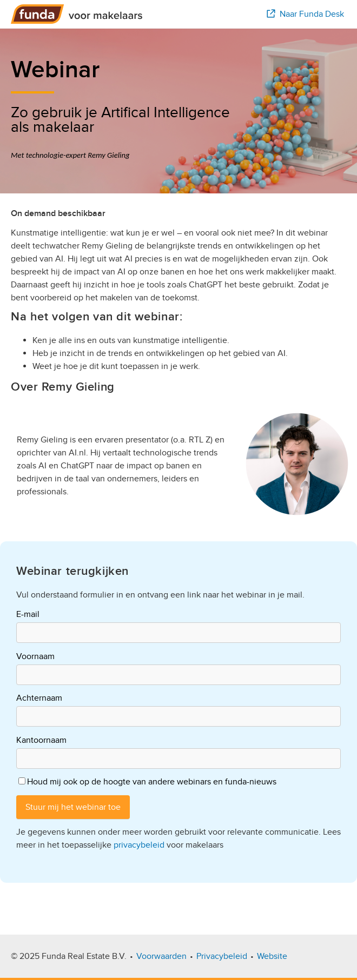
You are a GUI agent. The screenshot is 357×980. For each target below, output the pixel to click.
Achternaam (39, 698)
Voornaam (35, 656)
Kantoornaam (41, 740)
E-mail (28, 614)
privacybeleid (139, 845)
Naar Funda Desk (304, 14)
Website (272, 956)
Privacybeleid (222, 956)
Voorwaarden (161, 956)
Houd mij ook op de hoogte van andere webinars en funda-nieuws (152, 782)
